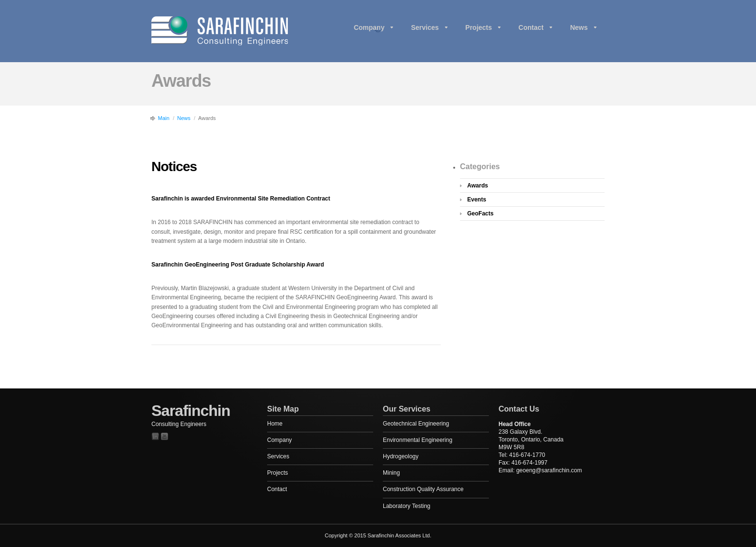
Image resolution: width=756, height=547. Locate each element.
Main (164, 118)
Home (275, 424)
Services (425, 27)
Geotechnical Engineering (416, 424)
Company (369, 27)
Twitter (155, 437)
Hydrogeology (401, 456)
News (579, 27)
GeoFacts (480, 213)
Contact (531, 27)
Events (477, 200)
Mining (391, 473)
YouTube (164, 437)
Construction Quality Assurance (423, 489)
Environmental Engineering (418, 440)
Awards (478, 186)
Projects (479, 27)
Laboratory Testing (407, 506)
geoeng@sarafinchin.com (549, 470)
